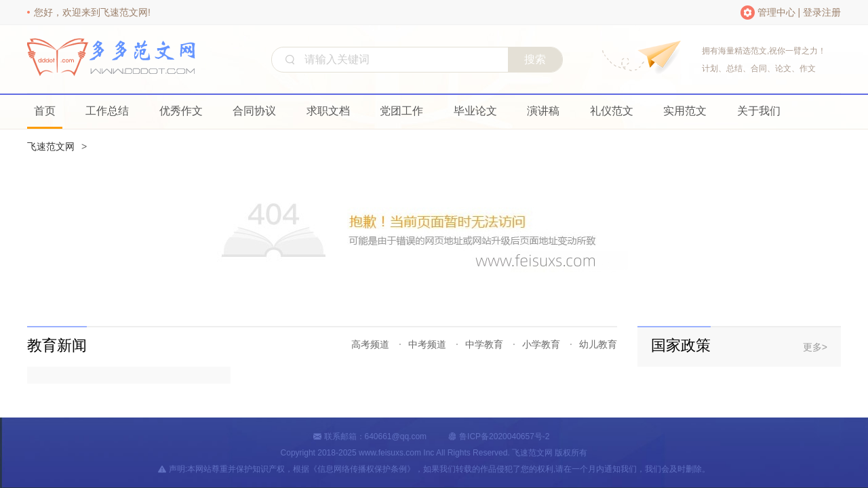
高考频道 (370, 344)
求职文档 (328, 111)
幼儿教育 (598, 344)
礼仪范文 (612, 111)
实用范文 (685, 111)
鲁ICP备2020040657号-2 (504, 436)
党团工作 (401, 111)
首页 (45, 111)
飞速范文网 (51, 146)
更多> (815, 347)
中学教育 (484, 344)
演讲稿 (543, 111)
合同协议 (254, 111)
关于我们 (759, 111)
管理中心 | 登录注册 (799, 12)
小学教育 (541, 344)
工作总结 (107, 111)
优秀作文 (181, 111)
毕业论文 (475, 111)
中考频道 (427, 344)
